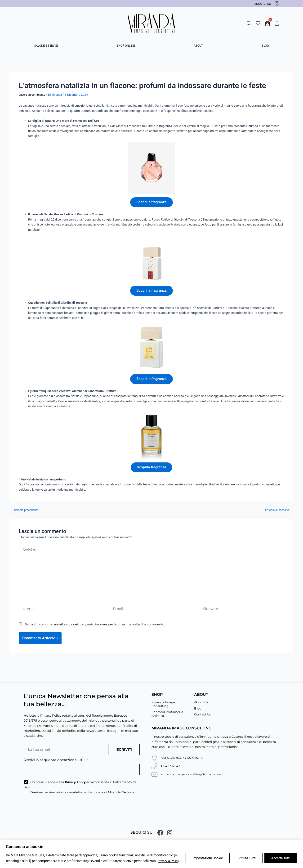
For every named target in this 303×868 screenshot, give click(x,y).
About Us (201, 701)
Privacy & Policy (169, 861)
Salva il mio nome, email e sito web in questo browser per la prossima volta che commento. (95, 631)
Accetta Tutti (281, 858)
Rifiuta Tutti (247, 858)
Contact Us (202, 714)
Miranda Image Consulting (163, 703)
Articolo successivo (279, 514)
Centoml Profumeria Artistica (167, 713)
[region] (151, 854)
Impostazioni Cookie (208, 858)
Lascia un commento (32, 95)
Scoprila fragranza (152, 471)
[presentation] (60, 809)
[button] (249, 23)
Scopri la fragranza (152, 203)
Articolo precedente (24, 514)
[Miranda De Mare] (151, 23)
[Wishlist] (258, 23)
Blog (198, 708)
